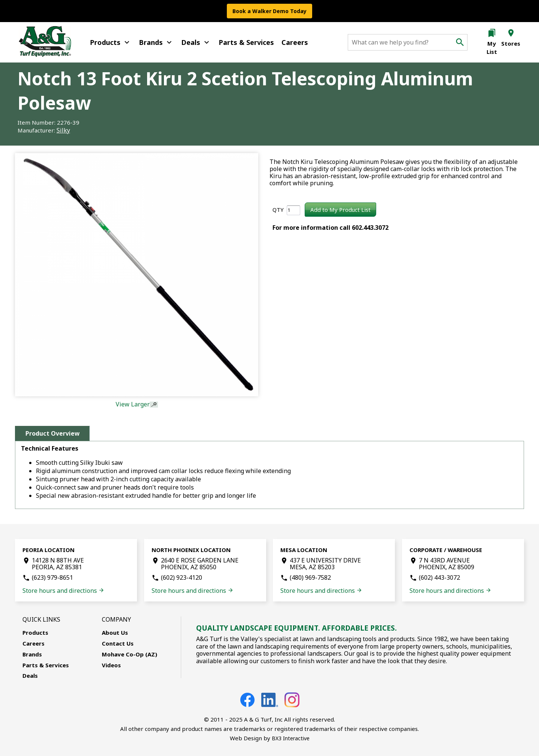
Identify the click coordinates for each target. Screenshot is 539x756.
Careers (295, 42)
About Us (115, 632)
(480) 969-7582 (310, 577)
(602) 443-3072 (439, 577)
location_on (511, 33)
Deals (196, 42)
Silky (63, 130)
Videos (111, 665)
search (460, 42)
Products (111, 42)
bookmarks (492, 33)
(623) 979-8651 (52, 577)
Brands (156, 42)
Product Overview (53, 433)
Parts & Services (246, 42)
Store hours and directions (63, 591)
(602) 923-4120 (182, 577)
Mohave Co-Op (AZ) (130, 654)
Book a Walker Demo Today (269, 11)
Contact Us (118, 643)
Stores (511, 43)
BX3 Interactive (291, 738)
